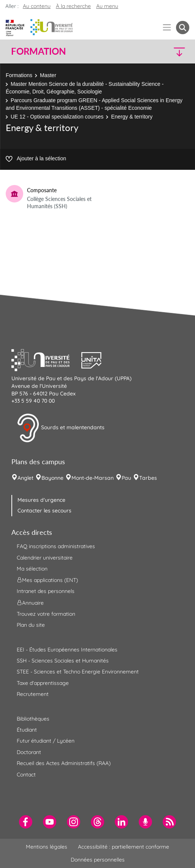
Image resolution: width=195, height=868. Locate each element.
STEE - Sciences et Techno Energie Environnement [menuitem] (78, 672)
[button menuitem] (183, 28)
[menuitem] (26, 822)
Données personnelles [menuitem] (98, 860)
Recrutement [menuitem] (33, 694)
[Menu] (167, 28)
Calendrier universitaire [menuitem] (45, 558)
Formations (19, 75)
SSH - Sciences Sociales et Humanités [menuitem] (63, 661)
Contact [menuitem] (26, 775)
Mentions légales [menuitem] (47, 847)
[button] (168, 51)
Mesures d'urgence (41, 500)
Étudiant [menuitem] (27, 730)
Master (48, 75)
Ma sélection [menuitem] (32, 569)
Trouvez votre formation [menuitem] (46, 614)
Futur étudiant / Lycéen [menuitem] (46, 741)
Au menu (107, 6)
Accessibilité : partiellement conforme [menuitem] (124, 847)
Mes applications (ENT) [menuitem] (47, 580)
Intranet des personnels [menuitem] (46, 591)
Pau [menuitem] (126, 478)
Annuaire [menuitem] (30, 602)
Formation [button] (38, 51)
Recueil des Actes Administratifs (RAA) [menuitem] (64, 763)
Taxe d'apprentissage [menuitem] (43, 683)
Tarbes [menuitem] (148, 478)
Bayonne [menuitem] (52, 478)
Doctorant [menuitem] (29, 752)
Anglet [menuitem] (25, 478)
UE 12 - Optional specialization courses (57, 117)
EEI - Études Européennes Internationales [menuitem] (67, 650)
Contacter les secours (44, 511)
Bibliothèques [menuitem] (33, 719)
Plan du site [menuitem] (31, 625)
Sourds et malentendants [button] (61, 428)
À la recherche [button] (73, 6)
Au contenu (37, 6)
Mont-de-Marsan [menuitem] (93, 478)
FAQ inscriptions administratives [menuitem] (56, 546)
